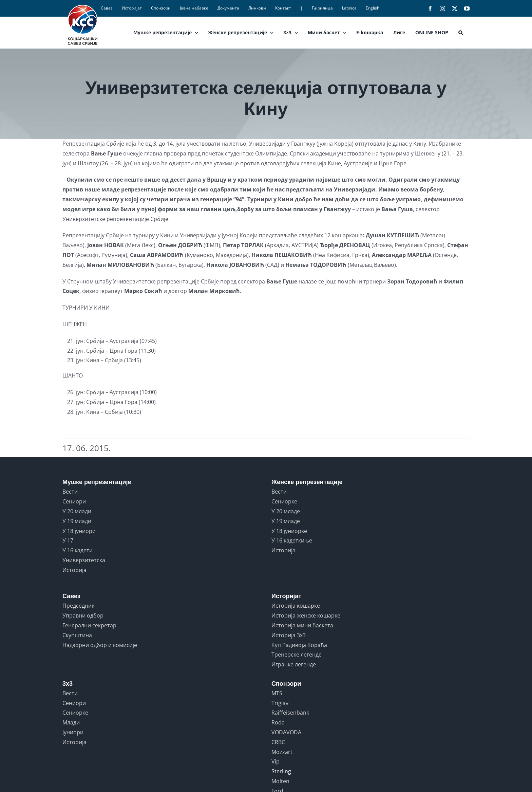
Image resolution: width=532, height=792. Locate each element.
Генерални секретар (89, 625)
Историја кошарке (296, 606)
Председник (78, 606)
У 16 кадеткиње (292, 540)
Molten (280, 781)
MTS (277, 693)
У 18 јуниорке (289, 531)
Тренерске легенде (297, 655)
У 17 (68, 540)
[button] (461, 33)
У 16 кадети (78, 550)
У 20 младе (286, 511)
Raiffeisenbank (290, 713)
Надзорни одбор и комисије (100, 645)
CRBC (278, 742)
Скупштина (77, 635)
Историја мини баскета (302, 625)
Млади (71, 722)
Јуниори (73, 732)
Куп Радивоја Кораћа (299, 645)
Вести (70, 492)
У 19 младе (286, 521)
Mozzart (282, 752)
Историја (74, 570)
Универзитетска (84, 560)
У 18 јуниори (79, 531)
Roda (278, 722)
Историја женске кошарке (306, 615)
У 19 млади (77, 521)
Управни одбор (83, 615)
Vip (275, 761)
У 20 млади (77, 511)
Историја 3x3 (289, 635)
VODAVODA (286, 732)
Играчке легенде (294, 664)
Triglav (280, 703)
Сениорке (284, 501)
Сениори (74, 501)
